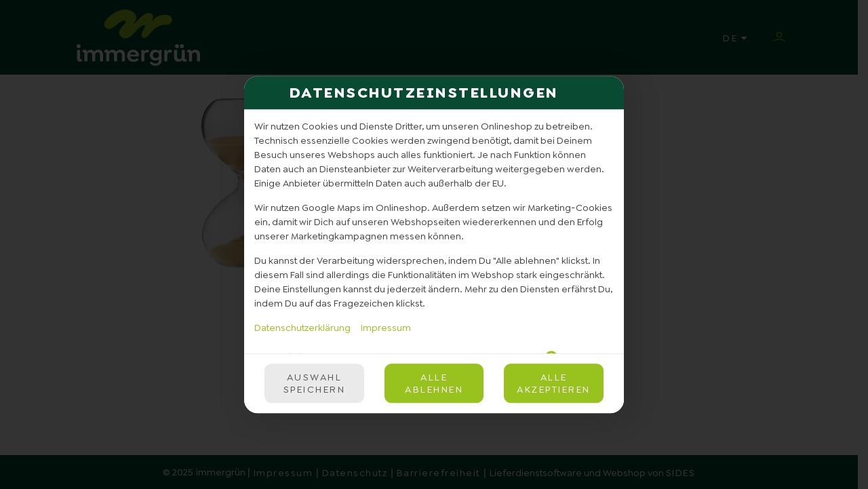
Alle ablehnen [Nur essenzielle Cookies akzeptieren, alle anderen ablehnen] (434, 383)
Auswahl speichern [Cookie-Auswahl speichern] (315, 383)
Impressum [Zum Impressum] (386, 328)
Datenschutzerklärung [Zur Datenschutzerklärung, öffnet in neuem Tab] (302, 328)
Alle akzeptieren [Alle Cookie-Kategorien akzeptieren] (554, 383)
